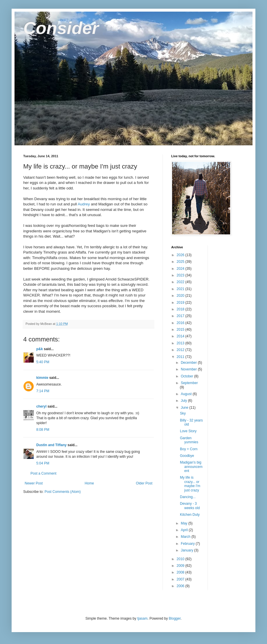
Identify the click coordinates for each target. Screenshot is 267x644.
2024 (181, 269)
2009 (181, 566)
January (187, 550)
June (185, 408)
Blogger (175, 618)
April (185, 530)
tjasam (142, 618)
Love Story (188, 431)
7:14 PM (43, 391)
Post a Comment (43, 473)
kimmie (42, 378)
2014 (181, 336)
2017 (181, 316)
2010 (181, 559)
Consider (61, 28)
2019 (181, 303)
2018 (181, 309)
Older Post (144, 483)
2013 (181, 343)
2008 (181, 572)
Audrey (84, 204)
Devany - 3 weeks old (190, 506)
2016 (181, 323)
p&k (40, 349)
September (189, 383)
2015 (181, 330)
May (185, 523)
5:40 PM (43, 362)
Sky (183, 413)
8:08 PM (43, 430)
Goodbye (187, 456)
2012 (181, 350)
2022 (181, 282)
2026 (181, 255)
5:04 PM (43, 463)
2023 (181, 275)
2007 (181, 579)
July (184, 401)
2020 (181, 296)
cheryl (41, 406)
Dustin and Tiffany (51, 445)
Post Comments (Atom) (63, 492)
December (189, 363)
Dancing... (188, 497)
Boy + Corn (189, 449)
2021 (181, 289)
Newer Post (34, 483)
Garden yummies (189, 440)
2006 (181, 586)
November (189, 369)
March (186, 537)
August (187, 394)
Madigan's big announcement (191, 467)
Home (89, 483)
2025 (181, 262)
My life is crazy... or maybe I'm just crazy (190, 484)
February (188, 544)
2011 (181, 357)
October (187, 376)
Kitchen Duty (190, 515)
